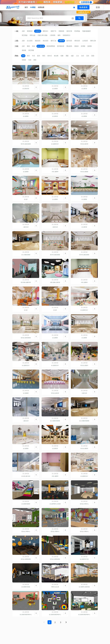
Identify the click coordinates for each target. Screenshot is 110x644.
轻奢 (62, 56)
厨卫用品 (25, 35)
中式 (34, 56)
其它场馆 (31, 50)
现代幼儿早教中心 (84, 504)
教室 (28, 46)
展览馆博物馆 (51, 46)
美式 (44, 56)
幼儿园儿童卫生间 (26, 476)
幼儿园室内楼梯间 (26, 504)
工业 (77, 56)
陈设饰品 (77, 31)
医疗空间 (69, 41)
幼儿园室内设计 (55, 144)
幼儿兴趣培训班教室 (55, 421)
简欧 (67, 56)
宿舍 (34, 46)
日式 (88, 56)
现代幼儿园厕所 (84, 448)
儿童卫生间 (26, 227)
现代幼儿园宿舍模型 (26, 559)
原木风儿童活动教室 (26, 144)
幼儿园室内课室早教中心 (26, 614)
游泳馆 (24, 50)
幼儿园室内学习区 (84, 559)
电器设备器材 (86, 31)
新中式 (50, 56)
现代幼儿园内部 (84, 144)
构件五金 (33, 35)
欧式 (39, 56)
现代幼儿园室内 (84, 365)
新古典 (56, 56)
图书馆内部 (61, 46)
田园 (93, 56)
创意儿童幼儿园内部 (55, 282)
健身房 (76, 46)
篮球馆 (90, 46)
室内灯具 (69, 31)
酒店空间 (38, 41)
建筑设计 (46, 31)
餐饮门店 (53, 41)
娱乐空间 (77, 41)
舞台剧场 (69, 46)
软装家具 (61, 31)
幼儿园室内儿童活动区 (84, 587)
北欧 (72, 56)
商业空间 (46, 41)
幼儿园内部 (41, 46)
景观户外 (53, 31)
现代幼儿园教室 (84, 172)
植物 (59, 35)
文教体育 (61, 41)
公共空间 (85, 41)
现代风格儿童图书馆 (26, 282)
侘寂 (30, 60)
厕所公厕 (93, 41)
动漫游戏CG (66, 35)
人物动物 (52, 35)
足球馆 (83, 46)
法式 (83, 56)
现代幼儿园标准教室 (26, 338)
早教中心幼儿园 (55, 587)
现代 (28, 56)
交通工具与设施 (42, 35)
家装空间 (30, 31)
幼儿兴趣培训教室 (26, 255)
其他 (35, 60)
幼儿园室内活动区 (26, 587)
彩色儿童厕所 (55, 172)
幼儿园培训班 (26, 89)
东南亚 (24, 60)
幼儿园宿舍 (55, 89)
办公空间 (30, 41)
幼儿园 (26, 199)
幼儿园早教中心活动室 (55, 504)
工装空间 (38, 31)
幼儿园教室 (26, 393)
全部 (23, 31)
